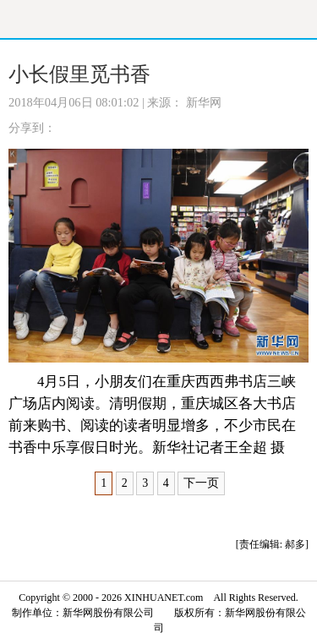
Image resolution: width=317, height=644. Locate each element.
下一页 (201, 483)
